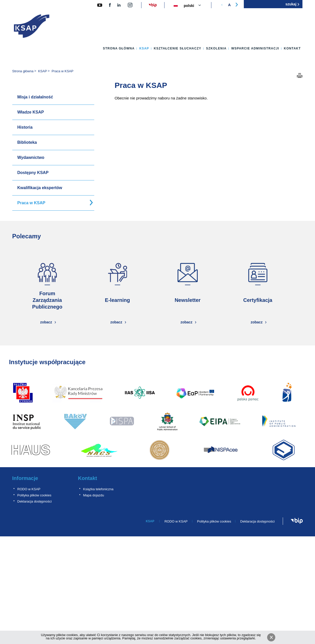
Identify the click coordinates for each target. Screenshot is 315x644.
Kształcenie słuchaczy (177, 48)
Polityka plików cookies (34, 495)
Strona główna (119, 48)
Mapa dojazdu (94, 495)
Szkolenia (216, 48)
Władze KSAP (31, 112)
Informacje (25, 478)
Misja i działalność (35, 97)
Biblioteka (27, 142)
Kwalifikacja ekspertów (40, 188)
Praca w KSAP (31, 203)
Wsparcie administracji (255, 48)
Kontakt (292, 48)
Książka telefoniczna (98, 489)
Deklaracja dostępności (35, 501)
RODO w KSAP (29, 489)
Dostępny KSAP (33, 173)
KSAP (144, 48)
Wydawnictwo (31, 157)
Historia (25, 127)
